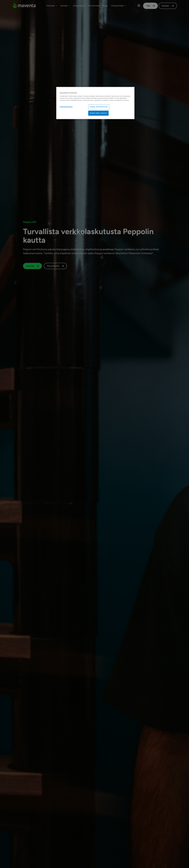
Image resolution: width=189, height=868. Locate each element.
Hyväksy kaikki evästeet (98, 113)
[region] (95, 103)
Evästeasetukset (66, 107)
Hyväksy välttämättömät (99, 107)
